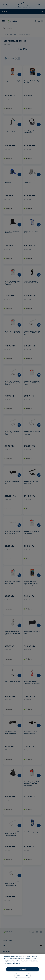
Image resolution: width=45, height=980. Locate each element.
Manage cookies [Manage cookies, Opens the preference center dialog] (22, 975)
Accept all (22, 969)
